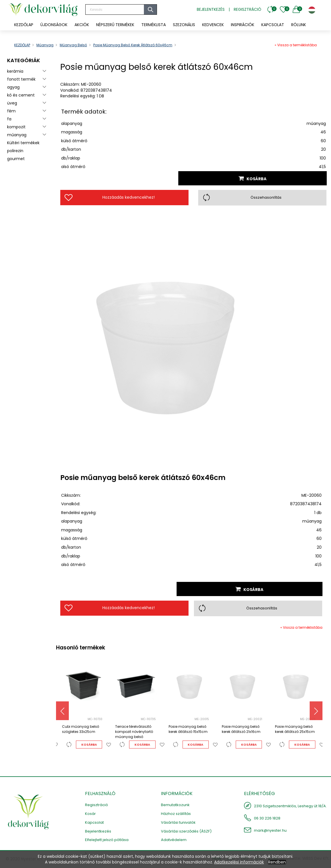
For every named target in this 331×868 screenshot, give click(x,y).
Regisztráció (248, 9)
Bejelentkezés (211, 9)
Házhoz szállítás (176, 814)
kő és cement (21, 95)
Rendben (277, 862)
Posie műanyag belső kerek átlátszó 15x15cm (188, 729)
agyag (13, 87)
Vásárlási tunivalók (178, 822)
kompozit (16, 127)
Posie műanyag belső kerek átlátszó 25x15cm (295, 729)
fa (9, 119)
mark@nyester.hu (270, 830)
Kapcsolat (94, 822)
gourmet (16, 159)
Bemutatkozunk (175, 805)
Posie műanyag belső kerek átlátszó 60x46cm (133, 45)
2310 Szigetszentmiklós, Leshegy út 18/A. (290, 806)
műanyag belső (73, 45)
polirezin (15, 151)
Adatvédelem (174, 840)
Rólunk (299, 25)
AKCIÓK (82, 25)
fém (11, 111)
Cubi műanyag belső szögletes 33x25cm (81, 729)
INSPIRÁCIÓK (243, 25)
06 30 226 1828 (267, 818)
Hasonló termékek (81, 648)
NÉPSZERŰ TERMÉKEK (115, 25)
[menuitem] (54, 25)
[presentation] (62, 711)
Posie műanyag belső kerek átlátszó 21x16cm (241, 729)
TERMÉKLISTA (154, 25)
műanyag (45, 45)
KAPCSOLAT (273, 25)
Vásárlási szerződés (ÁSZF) (186, 831)
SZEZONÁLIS (184, 25)
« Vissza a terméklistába (296, 45)
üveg (12, 103)
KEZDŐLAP (24, 25)
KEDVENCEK (213, 25)
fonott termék (21, 79)
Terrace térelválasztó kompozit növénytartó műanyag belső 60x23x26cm (134, 732)
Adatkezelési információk (239, 862)
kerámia (15, 71)
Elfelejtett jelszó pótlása (107, 840)
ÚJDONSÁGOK (54, 25)
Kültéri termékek (23, 143)
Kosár (90, 814)
